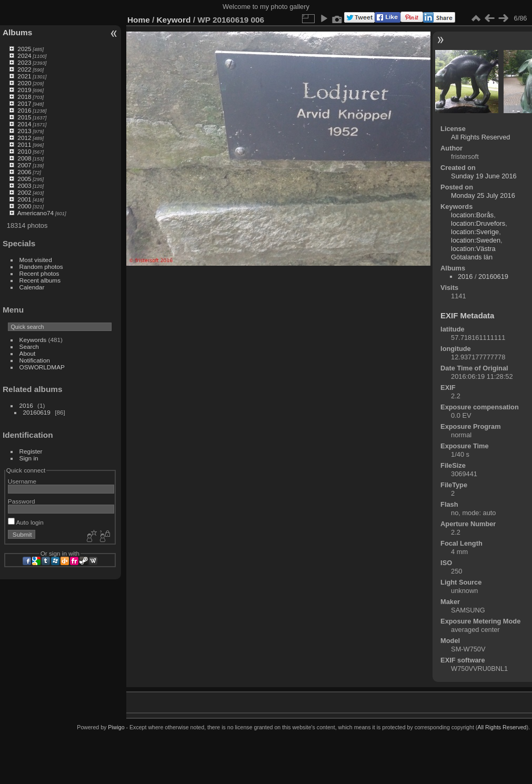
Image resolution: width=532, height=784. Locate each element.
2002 (24, 192)
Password (22, 501)
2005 (24, 179)
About (28, 353)
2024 (24, 56)
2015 (24, 117)
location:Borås (472, 215)
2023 (24, 62)
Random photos (41, 267)
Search (29, 346)
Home (139, 20)
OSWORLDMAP (42, 367)
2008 (24, 158)
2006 (24, 172)
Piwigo (116, 727)
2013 (24, 131)
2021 (24, 76)
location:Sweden (476, 240)
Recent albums (40, 280)
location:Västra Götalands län (473, 253)
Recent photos (39, 273)
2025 (24, 49)
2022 (24, 69)
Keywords (33, 340)
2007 (24, 165)
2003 (24, 185)
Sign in (29, 458)
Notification (35, 360)
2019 (24, 90)
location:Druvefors (478, 223)
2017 (24, 103)
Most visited (36, 260)
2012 (24, 138)
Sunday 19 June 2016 (484, 176)
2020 (24, 83)
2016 (24, 110)
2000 (24, 206)
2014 (24, 124)
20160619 (37, 412)
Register (31, 451)
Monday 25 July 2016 (483, 195)
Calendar (32, 287)
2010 (24, 151)
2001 (24, 199)
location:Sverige (475, 232)
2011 (24, 144)
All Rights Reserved (480, 137)
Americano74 (36, 213)
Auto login (26, 522)
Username (22, 481)
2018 (24, 97)
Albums (17, 32)
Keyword (174, 20)
